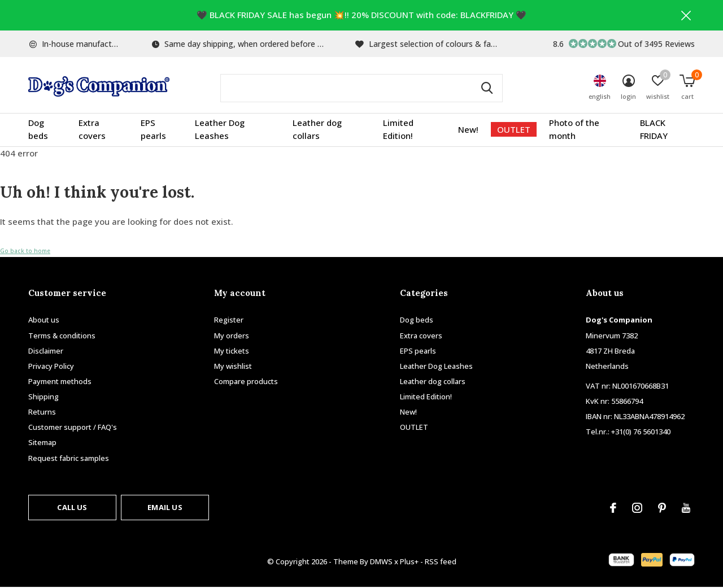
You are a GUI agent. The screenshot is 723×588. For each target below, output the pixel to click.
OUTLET (514, 130)
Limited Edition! (398, 130)
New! (468, 130)
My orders (232, 336)
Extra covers (92, 130)
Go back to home (25, 251)
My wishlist (233, 367)
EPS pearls (153, 130)
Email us (165, 507)
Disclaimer (46, 351)
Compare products (246, 382)
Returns (42, 412)
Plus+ (409, 562)
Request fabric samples (69, 458)
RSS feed (441, 562)
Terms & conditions (62, 336)
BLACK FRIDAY (654, 130)
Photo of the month (574, 130)
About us (44, 320)
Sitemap (42, 443)
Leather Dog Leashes (220, 130)
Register (229, 320)
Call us (72, 507)
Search (487, 89)
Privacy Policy (51, 367)
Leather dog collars (317, 130)
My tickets (232, 351)
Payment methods (60, 382)
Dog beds (38, 130)
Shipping (43, 397)
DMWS (381, 562)
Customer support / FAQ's (73, 428)
